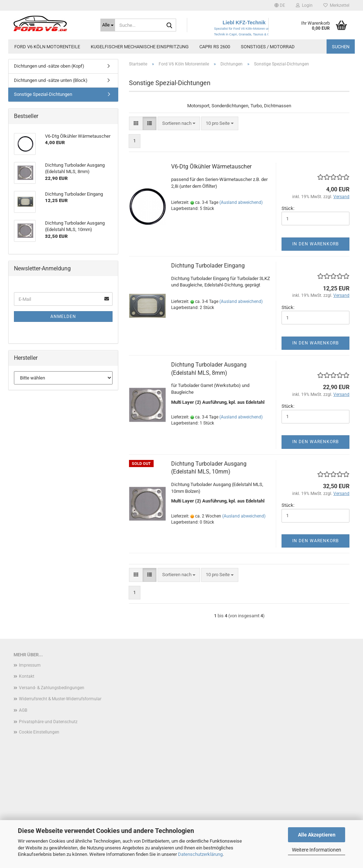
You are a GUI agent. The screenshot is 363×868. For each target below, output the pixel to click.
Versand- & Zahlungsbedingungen (52, 688)
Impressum (30, 665)
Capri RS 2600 (215, 47)
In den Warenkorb (315, 244)
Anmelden (63, 317)
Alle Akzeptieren (317, 835)
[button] (280, 5)
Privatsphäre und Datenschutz (48, 722)
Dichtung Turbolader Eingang (208, 266)
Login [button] (304, 5)
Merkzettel (336, 5)
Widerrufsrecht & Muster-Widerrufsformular (60, 699)
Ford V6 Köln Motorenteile (47, 47)
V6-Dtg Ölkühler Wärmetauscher (211, 166)
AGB (23, 710)
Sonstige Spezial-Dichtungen (43, 94)
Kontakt (27, 676)
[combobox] (179, 124)
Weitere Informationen (317, 850)
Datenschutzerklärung (200, 854)
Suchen (341, 47)
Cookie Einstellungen (39, 732)
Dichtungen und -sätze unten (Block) (51, 80)
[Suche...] (108, 25)
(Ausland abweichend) (241, 202)
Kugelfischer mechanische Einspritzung (140, 47)
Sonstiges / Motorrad (268, 47)
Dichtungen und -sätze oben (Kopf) (49, 66)
